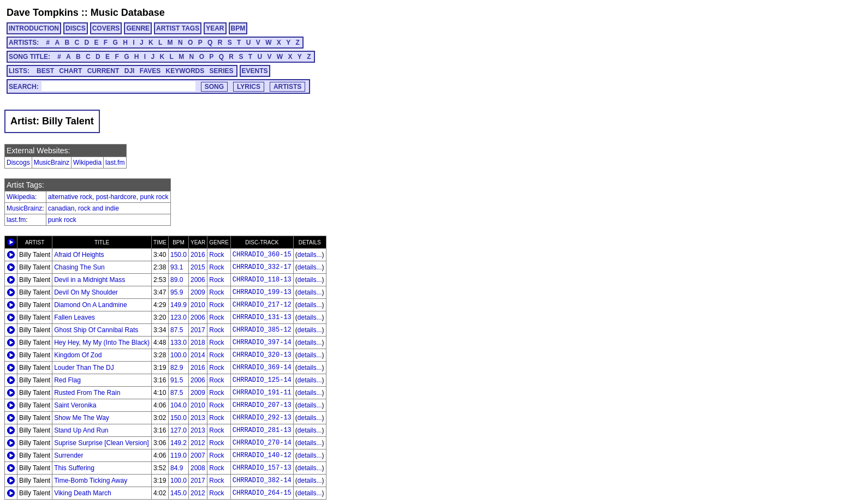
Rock (216, 255)
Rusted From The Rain (87, 393)
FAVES (150, 71)
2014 (198, 355)
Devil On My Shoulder (86, 292)
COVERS (106, 28)
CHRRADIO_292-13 (262, 418)
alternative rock (70, 197)
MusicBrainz (52, 163)
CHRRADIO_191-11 (262, 393)
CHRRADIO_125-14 (262, 380)
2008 (198, 468)
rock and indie (99, 208)
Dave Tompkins (43, 13)
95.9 (177, 292)
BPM (238, 28)
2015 (198, 267)
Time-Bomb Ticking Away (91, 481)
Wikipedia (87, 163)
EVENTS (255, 71)
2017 (198, 330)
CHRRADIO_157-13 (262, 468)
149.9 (179, 305)
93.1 (177, 267)
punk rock (154, 197)
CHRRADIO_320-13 (262, 355)
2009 (198, 292)
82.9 (177, 368)
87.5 (177, 330)
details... (310, 255)
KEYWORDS (185, 71)
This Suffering (74, 468)
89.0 (177, 280)
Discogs (18, 163)
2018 (198, 343)
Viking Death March (83, 493)
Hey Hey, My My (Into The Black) (102, 343)
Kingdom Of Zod (78, 355)
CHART (70, 71)
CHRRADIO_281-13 (262, 430)
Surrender (69, 455)
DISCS (76, 28)
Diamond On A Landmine (90, 305)
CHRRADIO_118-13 (262, 280)
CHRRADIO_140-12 (262, 455)
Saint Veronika (75, 405)
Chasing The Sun (79, 267)
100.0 (179, 355)
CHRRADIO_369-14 (262, 368)
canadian (61, 208)
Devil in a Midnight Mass (90, 280)
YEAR (215, 28)
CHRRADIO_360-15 (262, 255)
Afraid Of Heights (79, 255)
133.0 (179, 343)
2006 (198, 280)
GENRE (138, 28)
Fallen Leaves (75, 317)
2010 (198, 305)
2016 (198, 255)
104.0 (179, 405)
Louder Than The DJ (84, 368)
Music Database (128, 13)
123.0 (179, 317)
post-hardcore (116, 197)
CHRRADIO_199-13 (262, 292)
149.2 (179, 443)
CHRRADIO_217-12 (262, 305)
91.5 (177, 380)
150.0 (179, 255)
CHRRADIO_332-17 (262, 267)
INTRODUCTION (34, 28)
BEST (45, 71)
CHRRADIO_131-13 (262, 317)
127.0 (179, 430)
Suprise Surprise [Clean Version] (101, 443)
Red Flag (67, 380)
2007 (198, 455)
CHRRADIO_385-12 (262, 330)
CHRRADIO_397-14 (262, 343)
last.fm (115, 163)
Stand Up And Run (81, 430)
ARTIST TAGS (178, 28)
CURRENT (103, 71)
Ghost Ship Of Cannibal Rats (96, 330)
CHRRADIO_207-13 (262, 405)
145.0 (179, 493)
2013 (198, 418)
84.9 (177, 468)
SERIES (222, 71)
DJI (130, 71)
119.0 (179, 455)
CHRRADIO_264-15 (262, 493)
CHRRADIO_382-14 (262, 481)
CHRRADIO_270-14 (262, 443)
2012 (198, 443)
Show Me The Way (82, 418)
